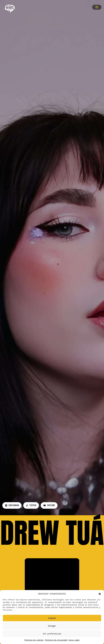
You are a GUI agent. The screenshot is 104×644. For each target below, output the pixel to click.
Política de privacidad (56, 640)
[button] (100, 594)
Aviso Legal (74, 640)
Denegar (52, 626)
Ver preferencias (52, 634)
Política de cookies (34, 640)
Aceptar (52, 618)
